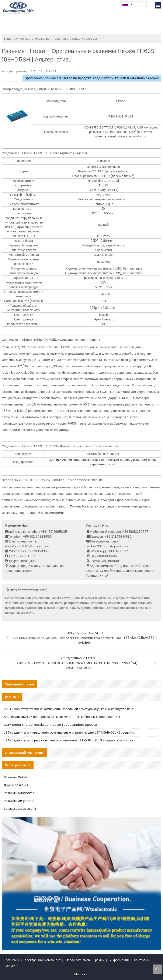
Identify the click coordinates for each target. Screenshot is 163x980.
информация (119, 960)
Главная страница (67, 38)
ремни (100, 960)
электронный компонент (43, 960)
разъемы (90, 38)
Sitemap (80, 974)
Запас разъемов (78, 960)
